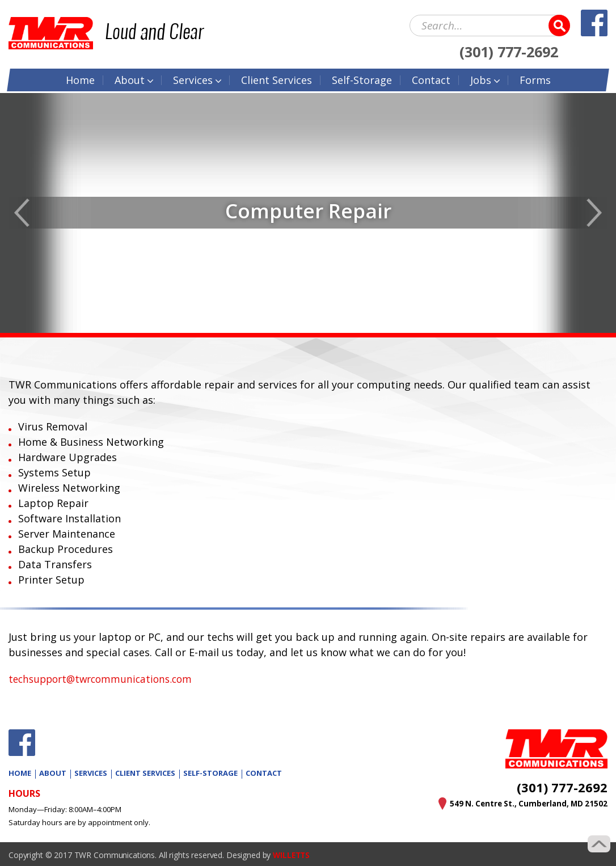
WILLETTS (292, 855)
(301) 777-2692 (509, 50)
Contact (431, 79)
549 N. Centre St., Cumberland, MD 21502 (526, 803)
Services (193, 79)
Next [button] (594, 213)
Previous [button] (22, 213)
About (130, 79)
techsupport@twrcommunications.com (105, 679)
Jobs (481, 79)
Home (80, 79)
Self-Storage (362, 79)
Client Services (145, 773)
